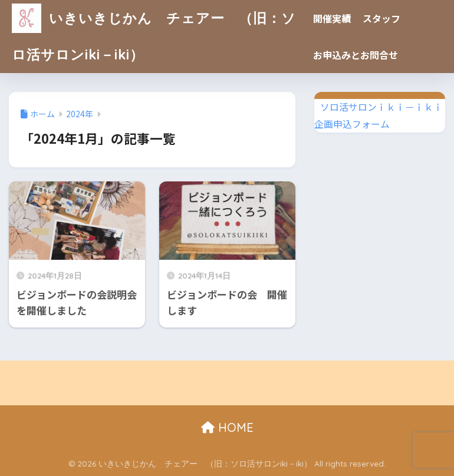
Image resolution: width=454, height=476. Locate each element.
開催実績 (332, 18)
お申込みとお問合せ (356, 55)
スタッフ (381, 18)
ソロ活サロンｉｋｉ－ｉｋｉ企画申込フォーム (379, 115)
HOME (227, 427)
